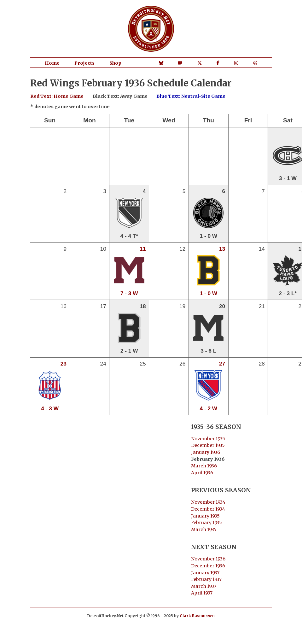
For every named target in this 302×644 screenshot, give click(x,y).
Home (52, 63)
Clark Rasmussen (197, 616)
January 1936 (206, 452)
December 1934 (208, 509)
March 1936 (204, 466)
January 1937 (205, 573)
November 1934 (208, 502)
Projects (84, 63)
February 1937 (206, 579)
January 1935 (205, 516)
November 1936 (208, 559)
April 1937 (202, 593)
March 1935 (204, 530)
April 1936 (202, 473)
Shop (115, 63)
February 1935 (206, 523)
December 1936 (208, 566)
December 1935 (208, 445)
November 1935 (208, 439)
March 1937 (204, 586)
